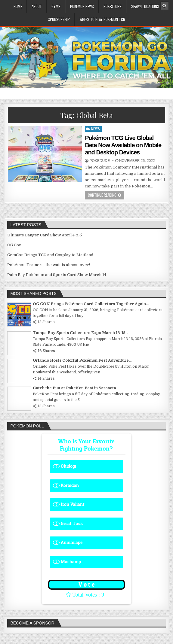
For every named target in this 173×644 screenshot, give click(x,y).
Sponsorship (59, 19)
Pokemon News (82, 6)
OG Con (14, 245)
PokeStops (113, 6)
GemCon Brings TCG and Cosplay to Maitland (50, 255)
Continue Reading (102, 195)
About (37, 6)
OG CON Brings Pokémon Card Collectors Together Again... (91, 304)
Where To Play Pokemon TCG (102, 19)
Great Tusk (72, 524)
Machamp (71, 562)
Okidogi (68, 466)
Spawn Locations (145, 6)
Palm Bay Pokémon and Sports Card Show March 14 (57, 275)
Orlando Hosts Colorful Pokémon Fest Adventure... (82, 360)
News (96, 129)
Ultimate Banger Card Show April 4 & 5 (45, 235)
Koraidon (70, 486)
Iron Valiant (73, 504)
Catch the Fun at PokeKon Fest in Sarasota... (76, 388)
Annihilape (72, 543)
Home (18, 6)
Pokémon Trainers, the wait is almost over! (49, 265)
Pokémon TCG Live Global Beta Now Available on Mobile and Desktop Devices (123, 145)
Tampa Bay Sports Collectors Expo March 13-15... (80, 333)
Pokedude (100, 161)
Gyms (56, 6)
